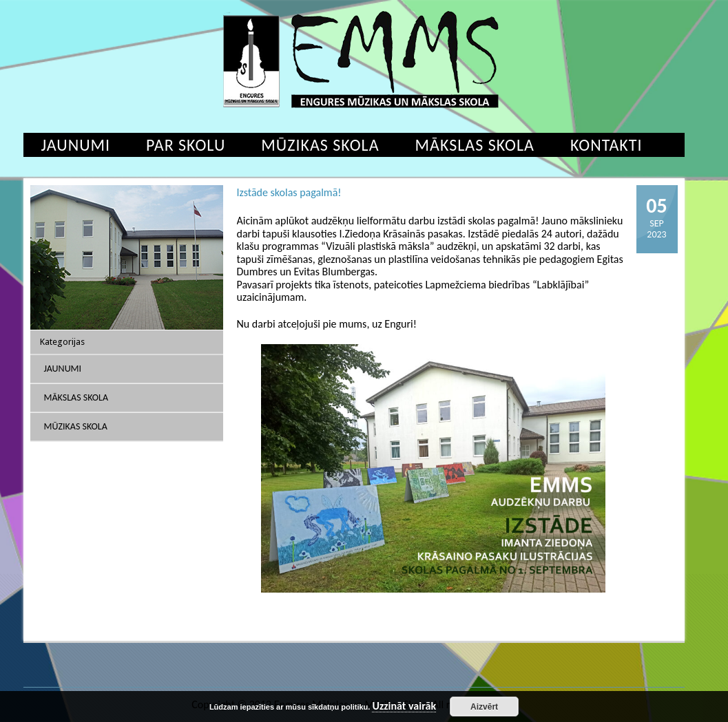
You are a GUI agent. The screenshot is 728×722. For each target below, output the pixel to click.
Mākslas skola (475, 145)
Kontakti (606, 145)
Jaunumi (76, 145)
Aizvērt (484, 707)
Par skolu (186, 145)
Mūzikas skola (320, 145)
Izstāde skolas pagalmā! (289, 192)
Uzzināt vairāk (404, 707)
